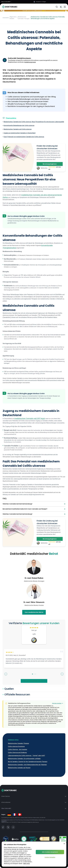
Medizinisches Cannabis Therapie (24, 18)
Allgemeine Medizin (13, 18)
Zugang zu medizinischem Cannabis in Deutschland (20, 133)
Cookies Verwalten (50, 857)
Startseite (6, 18)
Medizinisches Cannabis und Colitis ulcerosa (18, 129)
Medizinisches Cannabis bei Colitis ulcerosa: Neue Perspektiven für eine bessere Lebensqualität (34, 122)
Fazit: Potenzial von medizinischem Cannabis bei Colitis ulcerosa (24, 137)
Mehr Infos (27, 864)
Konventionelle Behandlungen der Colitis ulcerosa (19, 125)
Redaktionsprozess (30, 62)
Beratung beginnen (50, 164)
